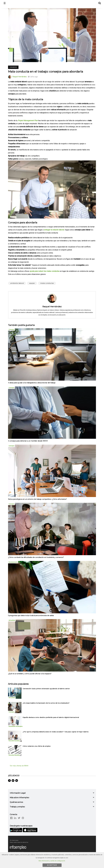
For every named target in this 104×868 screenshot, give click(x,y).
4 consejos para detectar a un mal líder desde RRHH (28, 441)
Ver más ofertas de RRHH (19, 766)
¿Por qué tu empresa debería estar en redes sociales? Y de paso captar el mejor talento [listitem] (56, 732)
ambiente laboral (17, 283)
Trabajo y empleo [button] (17, 807)
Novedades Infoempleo (16, 726)
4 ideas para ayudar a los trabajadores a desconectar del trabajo (32, 383)
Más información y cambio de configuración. (52, 861)
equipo (32, 283)
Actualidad (12, 620)
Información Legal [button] (18, 793)
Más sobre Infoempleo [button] (19, 798)
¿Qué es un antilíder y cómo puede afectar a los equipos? (30, 674)
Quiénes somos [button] (16, 802)
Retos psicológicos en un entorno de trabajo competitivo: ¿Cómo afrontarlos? (37, 499)
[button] (99, 3)
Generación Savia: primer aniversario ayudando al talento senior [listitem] (46, 689)
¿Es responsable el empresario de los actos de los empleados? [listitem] (46, 703)
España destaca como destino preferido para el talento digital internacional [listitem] (51, 717)
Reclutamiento (13, 562)
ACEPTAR (52, 865)
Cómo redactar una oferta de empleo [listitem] (37, 746)
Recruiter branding (14, 741)
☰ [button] (5, 3)
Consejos (13, 67)
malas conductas (47, 283)
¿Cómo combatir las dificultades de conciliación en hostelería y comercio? (36, 557)
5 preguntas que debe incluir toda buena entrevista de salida (31, 616)
